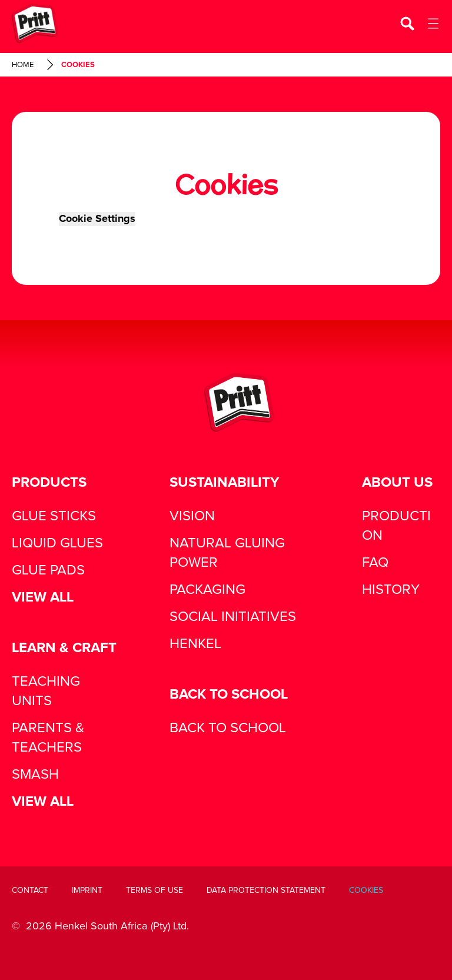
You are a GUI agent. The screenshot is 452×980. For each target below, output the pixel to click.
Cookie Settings (97, 219)
